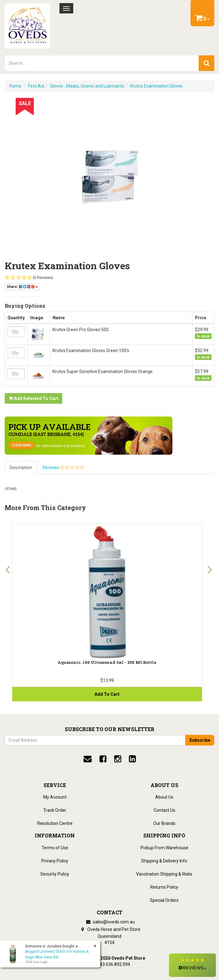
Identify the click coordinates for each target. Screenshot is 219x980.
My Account (55, 797)
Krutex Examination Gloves (156, 86)
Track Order (55, 810)
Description (21, 467)
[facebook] (103, 759)
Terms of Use (55, 848)
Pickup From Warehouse (164, 848)
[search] (206, 63)
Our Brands (164, 823)
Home (15, 86)
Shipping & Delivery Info (164, 861)
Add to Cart (107, 694)
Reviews (63, 467)
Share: (22, 287)
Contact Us (164, 810)
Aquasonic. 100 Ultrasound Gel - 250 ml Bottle (107, 662)
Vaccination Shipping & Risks (164, 874)
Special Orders (164, 900)
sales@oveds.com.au (109, 922)
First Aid (36, 86)
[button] (192, 965)
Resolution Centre (55, 823)
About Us (164, 797)
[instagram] (118, 759)
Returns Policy (164, 887)
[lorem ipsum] (102, 63)
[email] (88, 759)
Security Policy (55, 874)
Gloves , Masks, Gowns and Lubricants (87, 86)
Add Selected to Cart (33, 398)
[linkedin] (132, 759)
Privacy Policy (55, 861)
